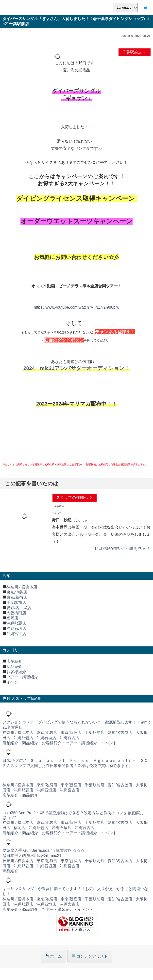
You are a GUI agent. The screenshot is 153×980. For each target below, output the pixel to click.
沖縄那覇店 (16, 623)
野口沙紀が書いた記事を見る (122, 548)
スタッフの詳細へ (74, 498)
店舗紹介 (14, 661)
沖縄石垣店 (16, 628)
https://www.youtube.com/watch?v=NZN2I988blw (76, 307)
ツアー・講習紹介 (22, 677)
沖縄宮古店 (16, 634)
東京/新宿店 (17, 597)
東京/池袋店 (17, 592)
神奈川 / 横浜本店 (22, 587)
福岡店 (12, 618)
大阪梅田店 (16, 613)
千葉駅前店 (135, 52)
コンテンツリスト (90, 956)
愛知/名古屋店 (19, 608)
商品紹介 (14, 667)
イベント (14, 682)
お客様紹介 (16, 672)
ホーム (53, 956)
